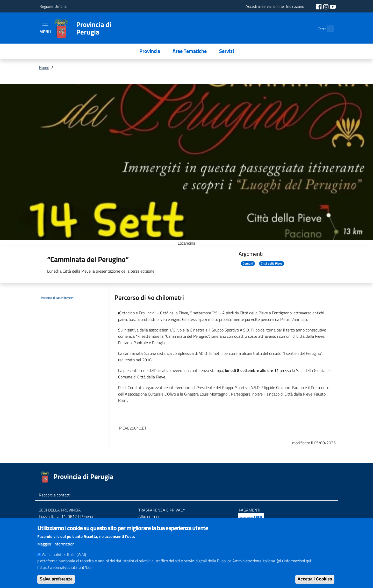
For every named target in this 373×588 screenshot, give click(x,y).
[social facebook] (319, 6)
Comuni (248, 264)
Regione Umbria (53, 6)
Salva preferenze (56, 579)
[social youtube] (333, 6)
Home (44, 67)
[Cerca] (327, 29)
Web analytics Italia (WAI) (64, 555)
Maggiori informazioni (56, 544)
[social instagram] (326, 6)
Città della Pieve (272, 264)
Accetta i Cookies (315, 579)
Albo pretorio (149, 516)
